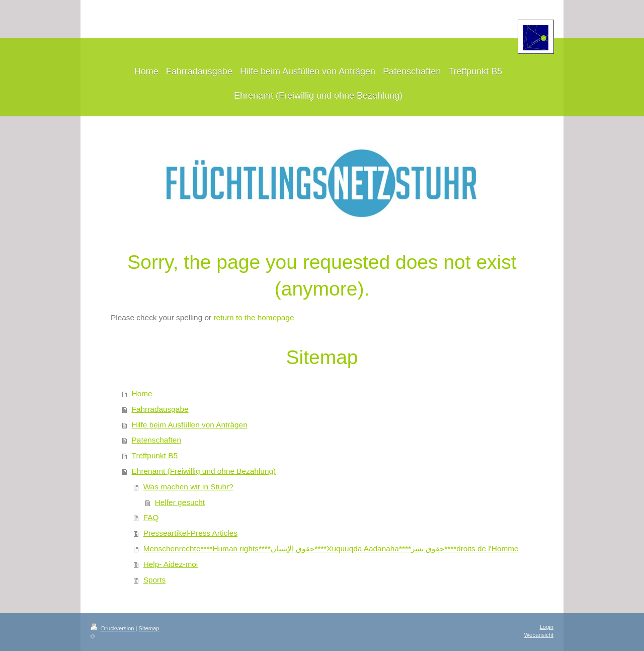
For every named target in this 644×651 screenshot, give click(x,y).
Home (142, 393)
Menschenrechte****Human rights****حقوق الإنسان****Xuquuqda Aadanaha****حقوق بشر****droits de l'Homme (331, 549)
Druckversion (113, 628)
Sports (154, 580)
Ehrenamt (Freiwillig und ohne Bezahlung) (204, 471)
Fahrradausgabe (160, 409)
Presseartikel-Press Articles (190, 533)
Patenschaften (156, 440)
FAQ (151, 517)
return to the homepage (254, 317)
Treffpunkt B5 (155, 455)
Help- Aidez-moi (171, 564)
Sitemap (149, 628)
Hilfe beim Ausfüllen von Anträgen (190, 425)
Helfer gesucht (180, 502)
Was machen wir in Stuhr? (188, 487)
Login (547, 627)
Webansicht (539, 635)
